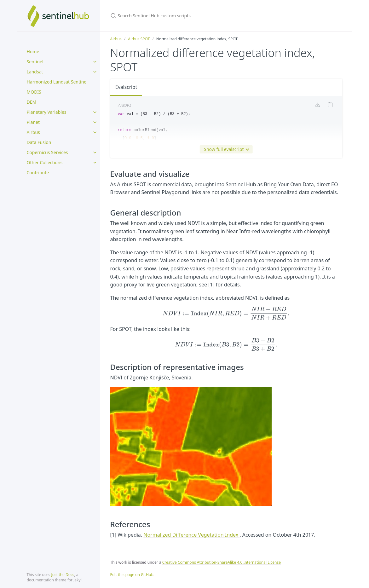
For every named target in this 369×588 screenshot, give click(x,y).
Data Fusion (39, 142)
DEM (32, 102)
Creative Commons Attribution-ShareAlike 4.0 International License (222, 562)
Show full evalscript (225, 149)
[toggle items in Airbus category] (95, 132)
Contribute (38, 173)
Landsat (35, 72)
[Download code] (318, 106)
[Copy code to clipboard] (330, 106)
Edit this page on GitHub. (133, 575)
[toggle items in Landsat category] (95, 72)
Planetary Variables (47, 112)
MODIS (34, 92)
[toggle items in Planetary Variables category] (95, 112)
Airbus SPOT (139, 39)
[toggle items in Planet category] (95, 122)
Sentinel (35, 62)
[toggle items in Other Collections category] (95, 163)
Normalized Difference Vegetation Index (191, 535)
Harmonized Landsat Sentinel (57, 82)
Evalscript (127, 87)
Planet (33, 122)
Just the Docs (63, 575)
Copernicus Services (47, 152)
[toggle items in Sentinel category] (95, 62)
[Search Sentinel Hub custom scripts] (185, 16)
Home (33, 52)
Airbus (33, 132)
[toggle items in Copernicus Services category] (95, 153)
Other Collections (45, 162)
